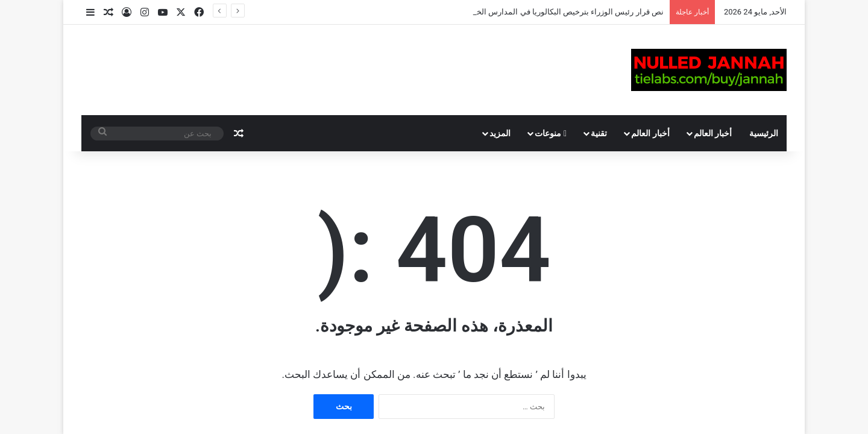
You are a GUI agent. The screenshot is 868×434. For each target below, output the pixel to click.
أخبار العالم (713, 133)
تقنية (599, 133)
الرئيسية (764, 133)
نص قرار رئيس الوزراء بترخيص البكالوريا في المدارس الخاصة (564, 12)
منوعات (551, 133)
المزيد (500, 133)
